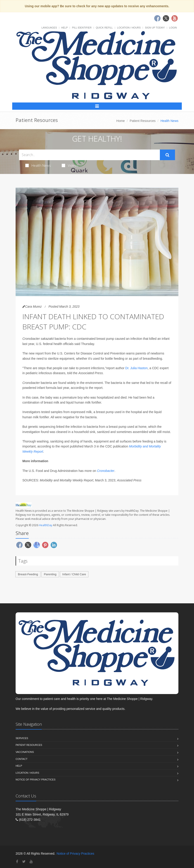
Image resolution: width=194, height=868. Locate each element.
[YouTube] (31, 862)
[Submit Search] (167, 155)
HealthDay (46, 525)
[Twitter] (24, 862)
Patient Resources (143, 121)
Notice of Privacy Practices (35, 780)
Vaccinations (25, 752)
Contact (21, 759)
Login (173, 28)
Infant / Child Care (74, 574)
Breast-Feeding (28, 574)
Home (121, 121)
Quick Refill (104, 28)
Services (22, 738)
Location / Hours (129, 28)
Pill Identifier (82, 28)
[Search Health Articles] (89, 155)
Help (65, 28)
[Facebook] (17, 862)
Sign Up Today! (155, 28)
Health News (38, 165)
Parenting (50, 574)
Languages (49, 28)
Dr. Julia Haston (136, 368)
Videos (70, 165)
